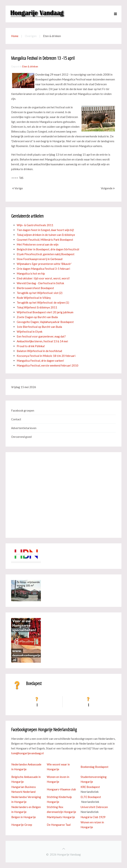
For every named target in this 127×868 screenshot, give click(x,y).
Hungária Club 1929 (93, 817)
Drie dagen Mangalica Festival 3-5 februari (43, 269)
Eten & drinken (30, 66)
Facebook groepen (23, 410)
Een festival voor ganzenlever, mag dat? (41, 336)
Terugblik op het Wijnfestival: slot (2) (40, 293)
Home (15, 36)
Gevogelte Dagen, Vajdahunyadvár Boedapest (45, 322)
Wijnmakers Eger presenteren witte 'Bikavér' (44, 264)
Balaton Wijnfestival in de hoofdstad (39, 351)
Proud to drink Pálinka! (31, 346)
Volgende (108, 188)
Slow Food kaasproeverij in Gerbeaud (40, 259)
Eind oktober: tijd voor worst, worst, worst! (43, 278)
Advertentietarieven (24, 428)
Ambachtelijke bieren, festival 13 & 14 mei (42, 341)
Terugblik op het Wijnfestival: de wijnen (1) (43, 302)
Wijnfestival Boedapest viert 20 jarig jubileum (45, 312)
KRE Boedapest (90, 787)
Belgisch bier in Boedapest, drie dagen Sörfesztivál (48, 249)
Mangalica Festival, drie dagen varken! (40, 361)
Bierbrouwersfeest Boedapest (35, 288)
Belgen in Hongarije (24, 817)
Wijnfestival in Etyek (30, 332)
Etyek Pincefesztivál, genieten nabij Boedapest (46, 254)
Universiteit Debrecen (94, 807)
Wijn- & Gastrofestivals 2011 (35, 225)
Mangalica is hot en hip (31, 273)
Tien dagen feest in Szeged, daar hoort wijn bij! (45, 230)
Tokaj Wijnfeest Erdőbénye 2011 (37, 307)
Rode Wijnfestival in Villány (34, 298)
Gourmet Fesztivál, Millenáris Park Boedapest (45, 240)
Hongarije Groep (22, 825)
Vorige (18, 188)
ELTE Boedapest (91, 797)
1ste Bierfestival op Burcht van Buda (39, 327)
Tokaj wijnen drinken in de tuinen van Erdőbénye (46, 235)
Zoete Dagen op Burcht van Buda (37, 317)
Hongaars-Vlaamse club (61, 789)
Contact (16, 419)
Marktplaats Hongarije (61, 817)
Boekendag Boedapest (95, 767)
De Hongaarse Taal (59, 825)
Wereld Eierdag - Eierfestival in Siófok (40, 283)
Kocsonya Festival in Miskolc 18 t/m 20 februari (46, 356)
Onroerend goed (21, 437)
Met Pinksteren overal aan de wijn (38, 244)
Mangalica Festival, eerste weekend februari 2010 (48, 365)
